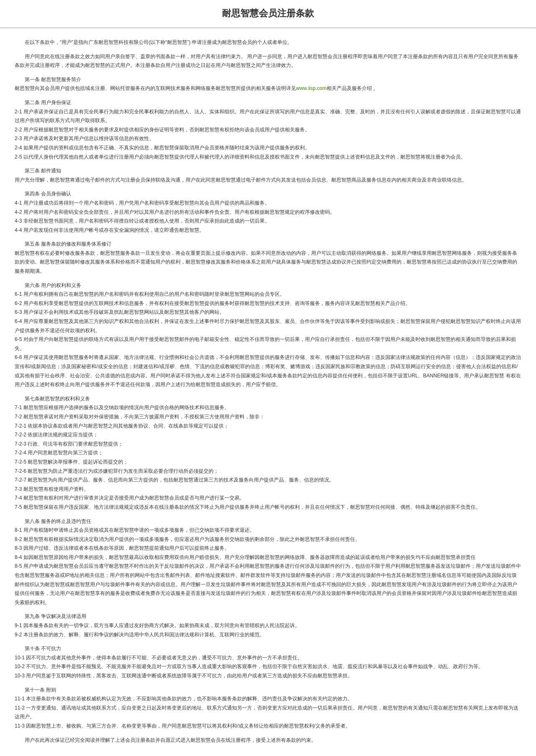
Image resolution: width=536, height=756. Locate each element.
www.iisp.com (311, 88)
